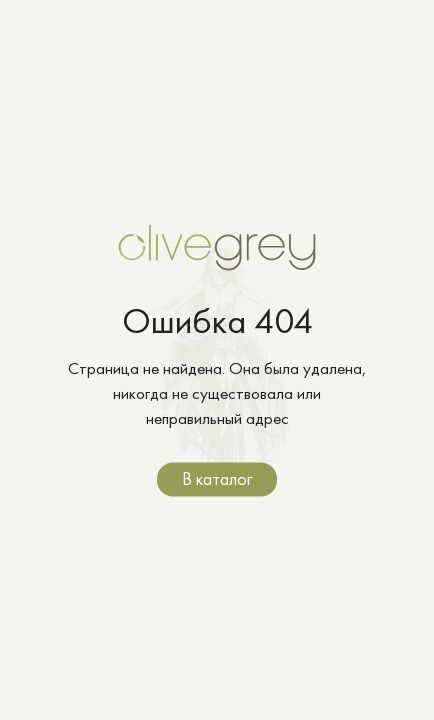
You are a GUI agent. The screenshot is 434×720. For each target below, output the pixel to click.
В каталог (217, 478)
